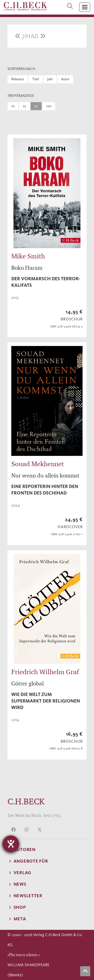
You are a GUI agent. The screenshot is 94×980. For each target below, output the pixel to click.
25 (24, 106)
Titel (36, 79)
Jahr (50, 79)
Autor (65, 79)
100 (49, 106)
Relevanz (18, 79)
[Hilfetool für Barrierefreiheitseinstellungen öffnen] (11, 844)
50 (36, 106)
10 (13, 106)
